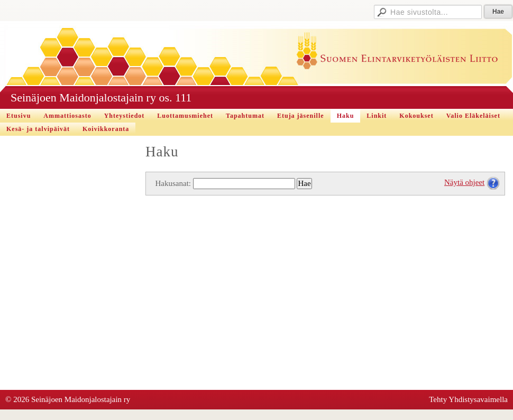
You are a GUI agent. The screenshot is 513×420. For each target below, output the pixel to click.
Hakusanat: (173, 183)
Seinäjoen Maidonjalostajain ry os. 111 (101, 97)
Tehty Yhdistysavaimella (468, 399)
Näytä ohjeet (464, 182)
